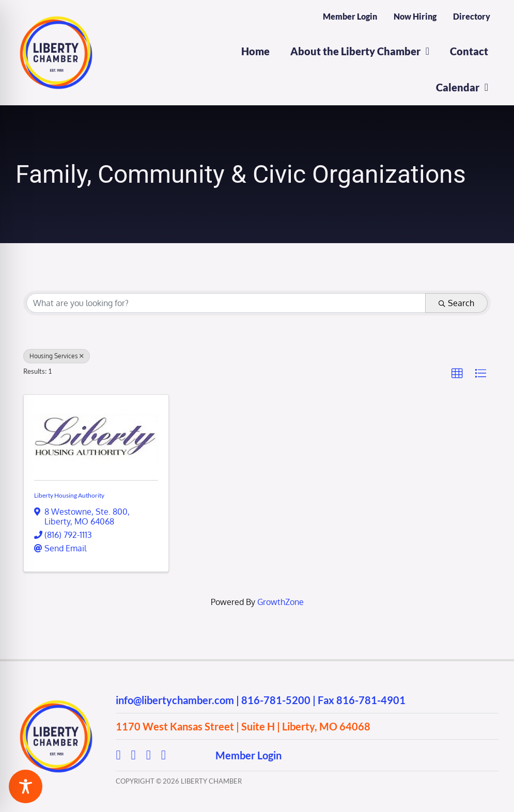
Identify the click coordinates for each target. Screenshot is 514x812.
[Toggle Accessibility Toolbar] (26, 786)
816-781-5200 (276, 700)
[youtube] (149, 755)
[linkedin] (163, 755)
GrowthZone (281, 602)
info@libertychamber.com (175, 700)
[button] (457, 374)
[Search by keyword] (226, 303)
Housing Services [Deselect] (57, 356)
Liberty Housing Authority (69, 495)
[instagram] (134, 755)
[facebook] (118, 755)
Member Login (248, 755)
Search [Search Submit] (456, 303)
